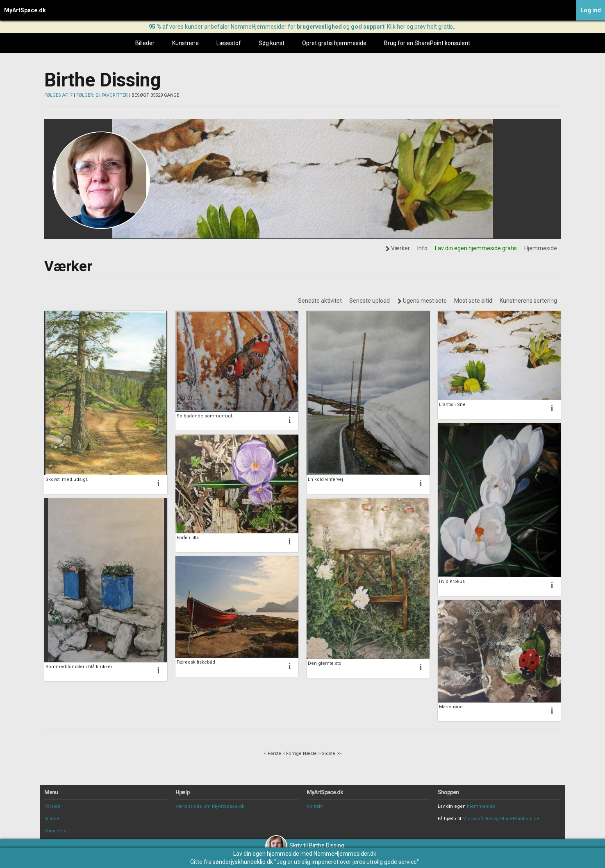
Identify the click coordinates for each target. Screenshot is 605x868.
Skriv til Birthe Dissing (305, 845)
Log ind (591, 10)
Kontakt (315, 806)
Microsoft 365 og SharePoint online (501, 819)
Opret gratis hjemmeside (334, 43)
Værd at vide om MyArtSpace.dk (210, 806)
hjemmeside (481, 806)
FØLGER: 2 (87, 95)
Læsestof (229, 43)
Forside (52, 806)
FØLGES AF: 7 (58, 95)
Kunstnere (185, 43)
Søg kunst (272, 43)
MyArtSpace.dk (25, 10)
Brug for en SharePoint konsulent (427, 43)
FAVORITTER (115, 95)
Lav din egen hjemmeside (266, 854)
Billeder (145, 43)
